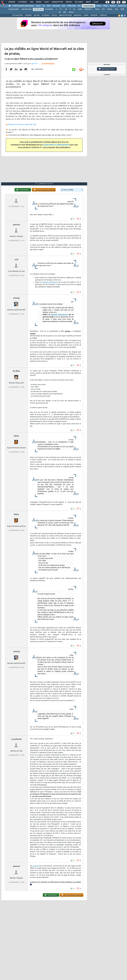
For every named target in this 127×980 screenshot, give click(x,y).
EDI (79, 6)
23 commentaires (48, 64)
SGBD (99, 6)
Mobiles (113, 6)
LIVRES (86, 15)
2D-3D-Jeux (38, 9)
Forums (12, 2)
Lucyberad (16, 739)
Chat (47, 2)
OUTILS (54, 15)
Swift (122, 9)
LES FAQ (36, 15)
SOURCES (94, 15)
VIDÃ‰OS (103, 15)
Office (105, 6)
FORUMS (28, 15)
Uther (16, 436)
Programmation (89, 6)
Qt (60, 12)
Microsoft (56, 6)
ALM (48, 6)
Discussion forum (107, 69)
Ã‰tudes (79, 2)
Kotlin (80, 9)
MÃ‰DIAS (78, 15)
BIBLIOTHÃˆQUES (65, 15)
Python (110, 9)
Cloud (38, 6)
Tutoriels (23, 2)
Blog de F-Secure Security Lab (22, 125)
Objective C (88, 9)
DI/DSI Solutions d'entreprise (23, 6)
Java (63, 6)
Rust (116, 9)
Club (96, 2)
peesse (16, 225)
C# (66, 9)
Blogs (39, 2)
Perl (103, 9)
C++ (61, 9)
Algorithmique (27, 9)
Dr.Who (16, 371)
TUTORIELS (45, 15)
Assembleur (49, 9)
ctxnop (16, 298)
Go (74, 9)
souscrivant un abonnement (56, 145)
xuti (16, 259)
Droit (88, 2)
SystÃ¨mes (122, 6)
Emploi (69, 2)
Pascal (97, 9)
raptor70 (34, 64)
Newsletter (57, 2)
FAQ (32, 2)
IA (44, 6)
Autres (71, 12)
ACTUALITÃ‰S (18, 15)
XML (65, 12)
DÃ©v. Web (71, 6)
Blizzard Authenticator (50, 282)
